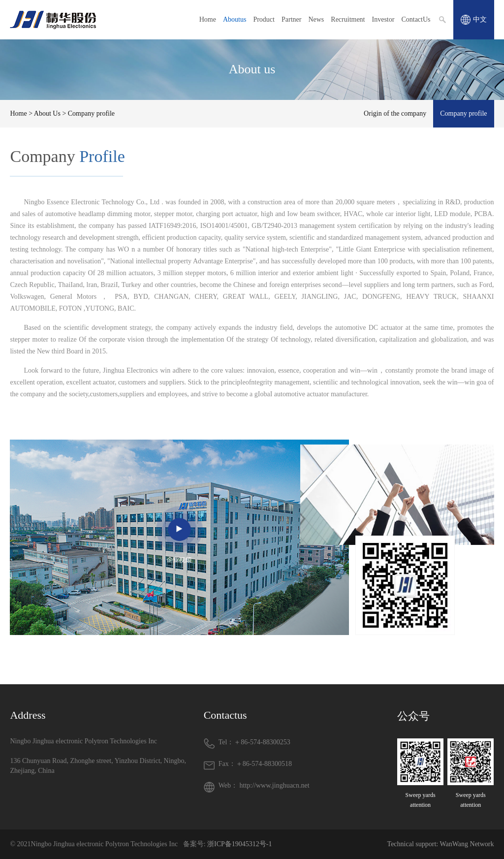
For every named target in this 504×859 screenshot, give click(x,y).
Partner (291, 19)
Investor (383, 19)
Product (264, 19)
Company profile (463, 113)
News (316, 19)
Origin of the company (395, 113)
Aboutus (235, 19)
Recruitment (348, 19)
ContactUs (416, 19)
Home (208, 19)
